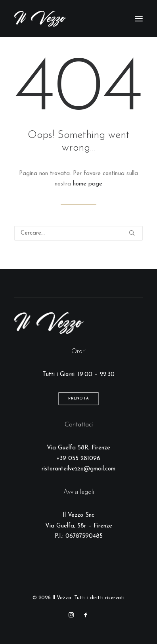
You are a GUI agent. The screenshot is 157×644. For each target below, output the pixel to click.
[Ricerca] (78, 233)
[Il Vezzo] (40, 19)
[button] (139, 19)
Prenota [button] (78, 399)
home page (88, 184)
